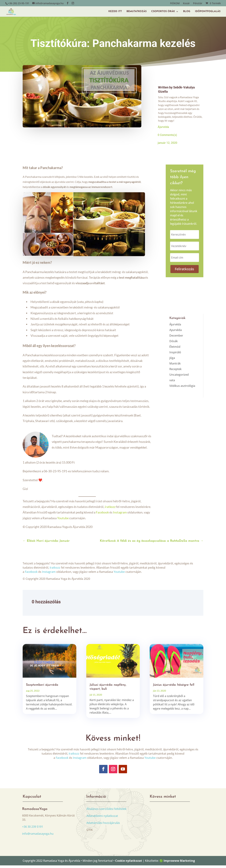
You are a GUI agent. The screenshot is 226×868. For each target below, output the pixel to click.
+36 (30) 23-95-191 (19, 3)
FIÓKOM (175, 3)
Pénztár (198, 3)
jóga (172, 360)
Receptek (175, 372)
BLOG (187, 10)
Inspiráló (175, 355)
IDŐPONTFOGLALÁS (208, 10)
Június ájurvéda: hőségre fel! (174, 688)
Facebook (102, 515)
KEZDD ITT (115, 10)
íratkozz (110, 509)
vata (172, 383)
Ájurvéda (163, 130)
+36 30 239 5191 (33, 829)
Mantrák (175, 366)
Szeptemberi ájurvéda (42, 688)
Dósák (174, 344)
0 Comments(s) (167, 138)
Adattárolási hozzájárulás (103, 825)
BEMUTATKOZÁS (137, 10)
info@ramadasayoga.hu (38, 836)
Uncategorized (179, 377)
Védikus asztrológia (182, 388)
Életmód (175, 349)
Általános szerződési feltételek (106, 811)
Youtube (63, 521)
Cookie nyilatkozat (129, 863)
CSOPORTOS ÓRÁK (163, 10)
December (176, 338)
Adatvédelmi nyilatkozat (102, 818)
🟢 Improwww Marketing (177, 863)
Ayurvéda (176, 333)
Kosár (186, 3)
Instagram (120, 515)
